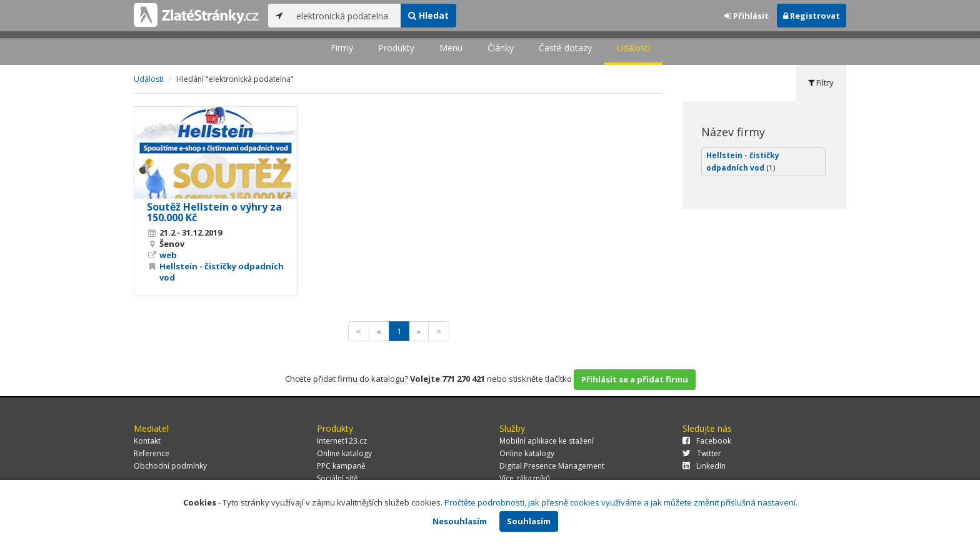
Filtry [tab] (821, 82)
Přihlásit (747, 16)
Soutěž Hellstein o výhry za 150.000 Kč (214, 212)
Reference (152, 453)
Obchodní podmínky (170, 466)
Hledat (428, 15)
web (168, 255)
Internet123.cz (342, 441)
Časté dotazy (565, 48)
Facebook (707, 441)
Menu (451, 48)
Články (501, 48)
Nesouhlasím (460, 521)
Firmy (342, 48)
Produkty (396, 48)
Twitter (702, 453)
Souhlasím (529, 521)
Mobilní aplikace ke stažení (547, 441)
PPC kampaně (341, 466)
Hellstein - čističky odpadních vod (743, 162)
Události (633, 48)
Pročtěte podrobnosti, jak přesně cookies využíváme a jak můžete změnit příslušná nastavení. (621, 502)
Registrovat (812, 16)
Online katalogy (344, 453)
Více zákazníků (525, 478)
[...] (345, 16)
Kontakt (147, 441)
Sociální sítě (337, 478)
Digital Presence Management (552, 466)
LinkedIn (704, 466)
